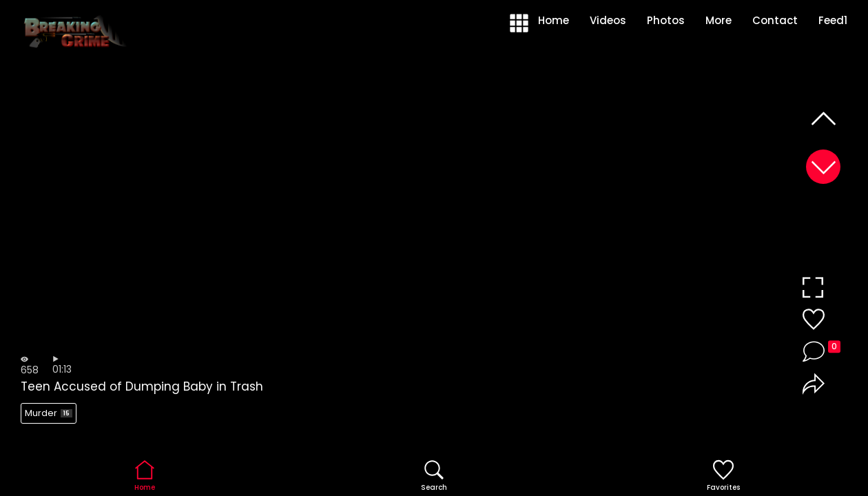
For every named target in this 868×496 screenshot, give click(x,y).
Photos (666, 20)
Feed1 (833, 20)
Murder (49, 413)
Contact (775, 20)
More (719, 20)
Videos (608, 20)
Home (554, 20)
